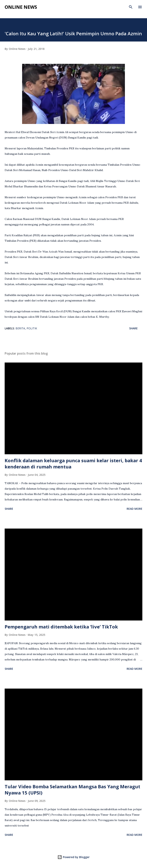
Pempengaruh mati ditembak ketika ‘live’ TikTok (61, 627)
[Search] (131, 7)
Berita (20, 328)
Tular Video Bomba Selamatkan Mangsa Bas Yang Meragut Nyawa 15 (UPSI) (72, 790)
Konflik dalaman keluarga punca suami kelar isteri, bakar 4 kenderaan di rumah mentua (73, 463)
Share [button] (133, 328)
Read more (134, 509)
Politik (32, 328)
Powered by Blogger (73, 857)
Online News (21, 7)
